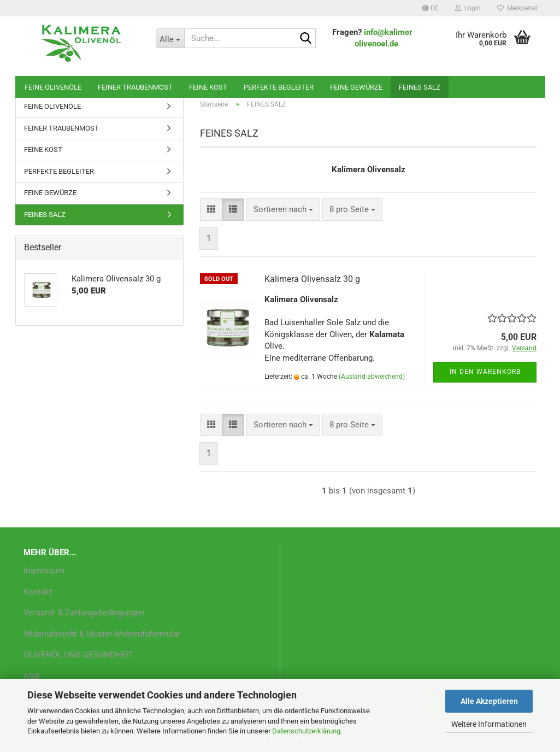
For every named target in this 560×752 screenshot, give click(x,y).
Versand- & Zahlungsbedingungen (84, 613)
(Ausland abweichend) (372, 377)
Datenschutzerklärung (306, 731)
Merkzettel (517, 8)
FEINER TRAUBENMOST (135, 87)
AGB (31, 676)
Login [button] (468, 8)
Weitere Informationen (489, 724)
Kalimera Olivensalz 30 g (312, 279)
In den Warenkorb (485, 372)
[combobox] (283, 210)
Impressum (44, 571)
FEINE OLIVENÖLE (53, 87)
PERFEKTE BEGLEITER (279, 87)
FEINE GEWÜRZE (356, 87)
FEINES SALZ (420, 87)
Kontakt (38, 592)
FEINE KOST (208, 87)
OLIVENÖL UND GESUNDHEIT (78, 655)
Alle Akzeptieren (489, 701)
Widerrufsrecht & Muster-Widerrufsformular (102, 634)
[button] (431, 8)
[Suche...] (170, 38)
